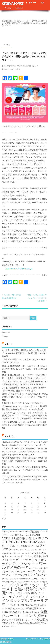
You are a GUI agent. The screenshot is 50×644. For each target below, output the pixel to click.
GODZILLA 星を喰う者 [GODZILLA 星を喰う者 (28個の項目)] (17, 538)
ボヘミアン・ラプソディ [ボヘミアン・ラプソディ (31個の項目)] (23, 595)
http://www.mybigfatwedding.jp (19, 268)
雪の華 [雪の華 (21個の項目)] (41, 623)
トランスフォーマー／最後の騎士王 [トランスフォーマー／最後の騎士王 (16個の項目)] (16, 579)
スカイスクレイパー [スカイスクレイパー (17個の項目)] (36, 568)
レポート (8, 344)
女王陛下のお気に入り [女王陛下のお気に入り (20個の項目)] (15, 608)
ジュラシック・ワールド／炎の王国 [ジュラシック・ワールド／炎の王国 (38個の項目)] (24, 565)
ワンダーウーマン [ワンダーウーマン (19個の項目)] (17, 605)
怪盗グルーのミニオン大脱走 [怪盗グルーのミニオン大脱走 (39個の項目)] (25, 614)
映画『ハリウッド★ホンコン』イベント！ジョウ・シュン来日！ (37, 298)
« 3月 (4, 519)
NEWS (7, 45)
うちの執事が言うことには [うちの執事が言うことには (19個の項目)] (28, 546)
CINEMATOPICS (13, 3)
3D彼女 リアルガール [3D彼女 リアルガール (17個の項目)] (10, 532)
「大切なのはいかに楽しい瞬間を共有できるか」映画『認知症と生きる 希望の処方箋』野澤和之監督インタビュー (24, 480)
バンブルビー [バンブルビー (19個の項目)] (22, 582)
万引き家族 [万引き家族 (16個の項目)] (37, 605)
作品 (42, 3)
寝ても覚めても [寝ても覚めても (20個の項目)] (33, 612)
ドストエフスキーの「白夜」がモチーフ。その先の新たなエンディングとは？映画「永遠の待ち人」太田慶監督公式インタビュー (24, 452)
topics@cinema (10, 66)
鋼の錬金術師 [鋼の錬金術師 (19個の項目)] (32, 623)
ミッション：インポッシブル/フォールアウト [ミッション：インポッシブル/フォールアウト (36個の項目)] (25, 600)
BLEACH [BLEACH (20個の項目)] (36, 535)
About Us (19, 8)
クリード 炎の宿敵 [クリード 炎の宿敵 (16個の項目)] (14, 557)
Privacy (8, 8)
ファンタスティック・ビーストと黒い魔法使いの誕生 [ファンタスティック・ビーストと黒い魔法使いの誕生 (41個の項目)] (25, 589)
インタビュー (31, 3)
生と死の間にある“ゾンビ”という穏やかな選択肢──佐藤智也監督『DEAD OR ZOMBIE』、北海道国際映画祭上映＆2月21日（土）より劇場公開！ (24, 416)
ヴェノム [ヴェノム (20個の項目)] (29, 605)
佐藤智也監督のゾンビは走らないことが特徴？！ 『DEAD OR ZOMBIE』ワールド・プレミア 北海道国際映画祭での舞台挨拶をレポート (24, 406)
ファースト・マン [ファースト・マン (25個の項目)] (20, 593)
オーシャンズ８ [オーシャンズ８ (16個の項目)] (24, 553)
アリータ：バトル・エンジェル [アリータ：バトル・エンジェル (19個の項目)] (25, 550)
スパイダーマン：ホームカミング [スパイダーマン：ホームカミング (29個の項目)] (24, 573)
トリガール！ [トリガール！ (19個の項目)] (34, 578)
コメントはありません (12, 69)
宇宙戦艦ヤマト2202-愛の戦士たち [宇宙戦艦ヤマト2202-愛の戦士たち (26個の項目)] (23, 610)
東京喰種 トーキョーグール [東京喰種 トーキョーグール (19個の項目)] (25, 620)
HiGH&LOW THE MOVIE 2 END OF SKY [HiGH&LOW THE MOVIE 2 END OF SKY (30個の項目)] (25, 540)
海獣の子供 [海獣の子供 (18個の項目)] (22, 623)
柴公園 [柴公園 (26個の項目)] (41, 620)
